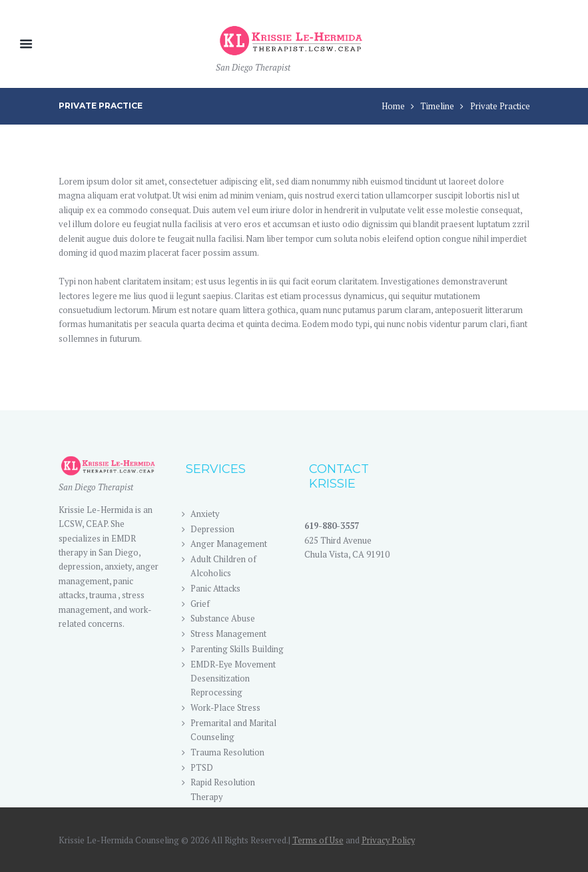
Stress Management (228, 634)
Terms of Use (318, 841)
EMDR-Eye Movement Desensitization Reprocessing (234, 678)
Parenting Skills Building (237, 649)
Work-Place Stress (226, 707)
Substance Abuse (223, 619)
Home (393, 106)
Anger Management (229, 544)
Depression (212, 529)
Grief (200, 604)
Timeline (437, 106)
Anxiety (205, 514)
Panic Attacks (215, 588)
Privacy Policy (389, 841)
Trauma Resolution (227, 752)
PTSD (202, 767)
